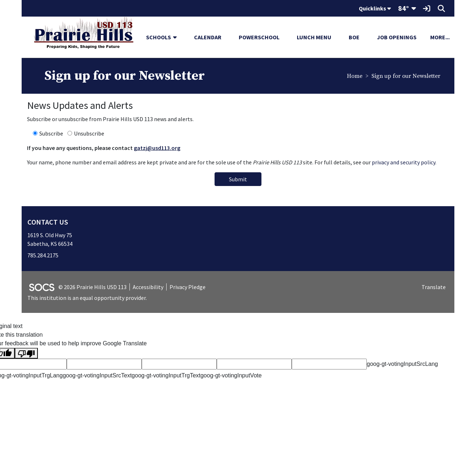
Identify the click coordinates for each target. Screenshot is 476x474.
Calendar (208, 37)
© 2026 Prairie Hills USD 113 (92, 287)
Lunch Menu (314, 37)
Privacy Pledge (188, 287)
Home (355, 76)
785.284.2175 (43, 255)
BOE (354, 37)
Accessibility (148, 287)
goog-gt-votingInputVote (231, 375)
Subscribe (51, 133)
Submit (238, 179)
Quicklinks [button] (375, 8)
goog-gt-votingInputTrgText (166, 375)
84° (404, 8)
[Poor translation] (26, 353)
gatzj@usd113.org (157, 148)
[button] (178, 37)
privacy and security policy (404, 162)
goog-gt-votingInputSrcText (97, 375)
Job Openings (397, 37)
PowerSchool (259, 37)
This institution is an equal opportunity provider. (87, 298)
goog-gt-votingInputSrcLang (402, 364)
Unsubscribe (89, 133)
